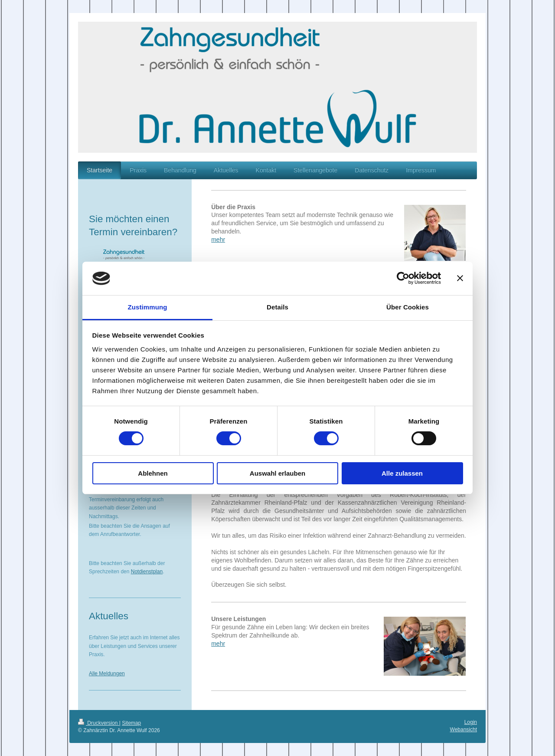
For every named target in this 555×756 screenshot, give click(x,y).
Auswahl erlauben (277, 473)
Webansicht (464, 730)
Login (471, 722)
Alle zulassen (402, 473)
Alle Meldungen (107, 674)
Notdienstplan (147, 572)
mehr (218, 240)
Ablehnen (153, 473)
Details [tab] (277, 307)
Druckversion (99, 723)
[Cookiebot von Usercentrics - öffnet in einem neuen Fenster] (403, 278)
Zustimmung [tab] (148, 307)
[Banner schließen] (460, 278)
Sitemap (131, 723)
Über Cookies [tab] (408, 307)
